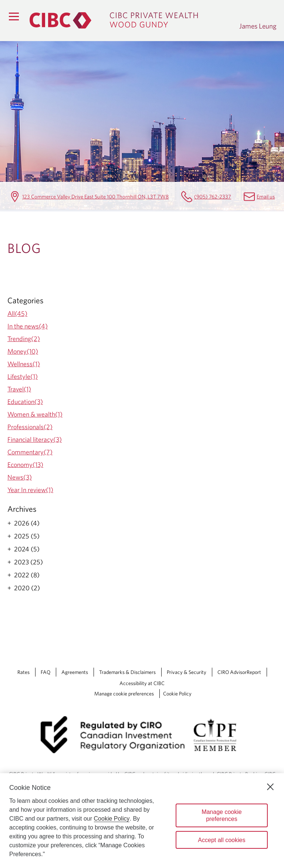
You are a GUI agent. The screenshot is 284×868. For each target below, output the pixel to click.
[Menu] (14, 16)
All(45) (17, 313)
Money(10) (23, 351)
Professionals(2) (30, 427)
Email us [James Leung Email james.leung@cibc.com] (266, 196)
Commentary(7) (30, 452)
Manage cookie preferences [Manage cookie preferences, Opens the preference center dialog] (222, 815)
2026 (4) (27, 523)
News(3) (20, 477)
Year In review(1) (30, 490)
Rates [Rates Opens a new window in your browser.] (23, 672)
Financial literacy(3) (35, 439)
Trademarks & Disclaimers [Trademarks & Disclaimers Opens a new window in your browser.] (127, 672)
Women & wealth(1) (35, 414)
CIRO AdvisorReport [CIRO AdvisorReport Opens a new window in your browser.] (239, 672)
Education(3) (25, 402)
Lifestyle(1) (23, 376)
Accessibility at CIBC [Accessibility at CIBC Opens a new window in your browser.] (142, 683)
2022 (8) (27, 575)
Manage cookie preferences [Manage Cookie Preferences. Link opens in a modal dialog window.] (124, 694)
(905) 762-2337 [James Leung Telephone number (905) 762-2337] (213, 196)
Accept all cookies (222, 840)
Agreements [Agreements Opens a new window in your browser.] (75, 672)
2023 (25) (28, 562)
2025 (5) (27, 536)
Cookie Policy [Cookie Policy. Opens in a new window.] (112, 819)
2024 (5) (27, 549)
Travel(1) (19, 389)
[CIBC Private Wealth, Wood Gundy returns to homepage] (131, 20)
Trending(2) (24, 339)
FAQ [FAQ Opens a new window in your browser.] (45, 672)
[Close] (270, 787)
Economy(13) (25, 465)
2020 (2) (27, 588)
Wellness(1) (24, 364)
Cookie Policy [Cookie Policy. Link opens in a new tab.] (177, 694)
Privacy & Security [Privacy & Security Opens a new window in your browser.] (187, 672)
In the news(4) (28, 326)
